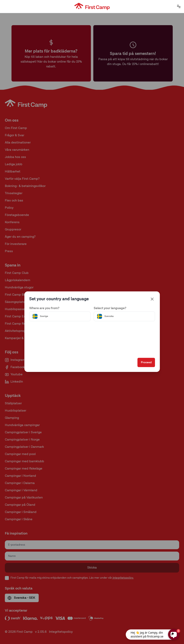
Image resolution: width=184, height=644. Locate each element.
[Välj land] (60, 316)
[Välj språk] (124, 316)
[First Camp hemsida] (92, 6)
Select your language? (110, 308)
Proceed (146, 362)
